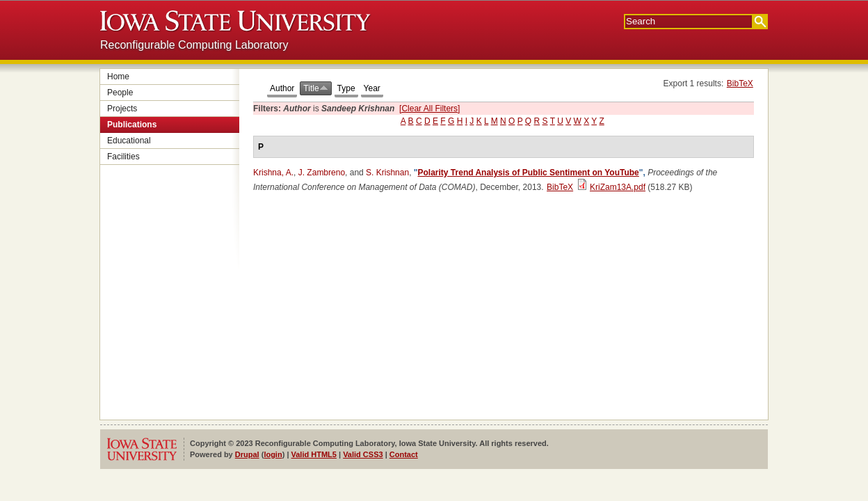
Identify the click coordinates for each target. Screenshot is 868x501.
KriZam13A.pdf (618, 187)
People (120, 93)
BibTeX (740, 83)
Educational (129, 141)
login (273, 454)
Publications (132, 125)
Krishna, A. (273, 173)
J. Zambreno (322, 173)
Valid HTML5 (314, 454)
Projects (122, 109)
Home (118, 77)
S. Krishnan (387, 173)
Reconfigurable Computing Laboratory (194, 45)
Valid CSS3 (363, 454)
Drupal (247, 454)
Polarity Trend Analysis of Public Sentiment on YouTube (529, 173)
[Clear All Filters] (429, 109)
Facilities (123, 157)
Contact (404, 454)
